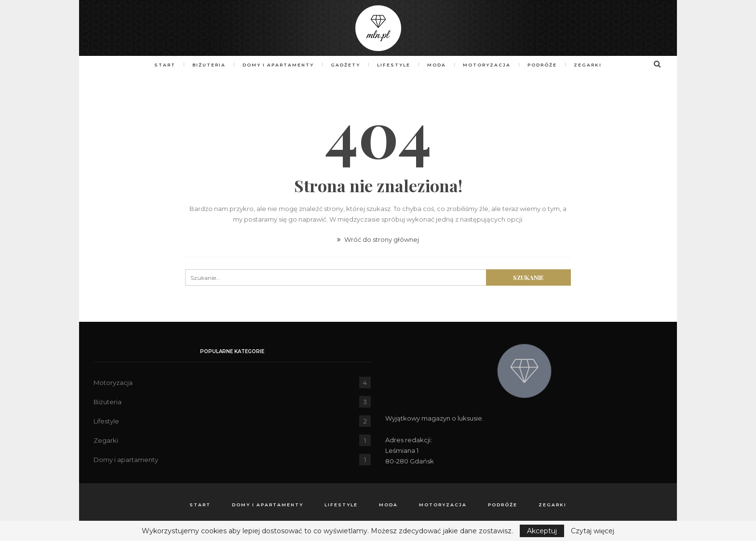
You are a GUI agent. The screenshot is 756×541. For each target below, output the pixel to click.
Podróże (547, 65)
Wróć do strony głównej (378, 239)
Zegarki (594, 65)
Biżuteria (205, 65)
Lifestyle (394, 65)
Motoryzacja (490, 65)
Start (159, 65)
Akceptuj (542, 531)
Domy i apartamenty (275, 65)
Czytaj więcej (593, 531)
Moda (438, 65)
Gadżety (344, 65)
